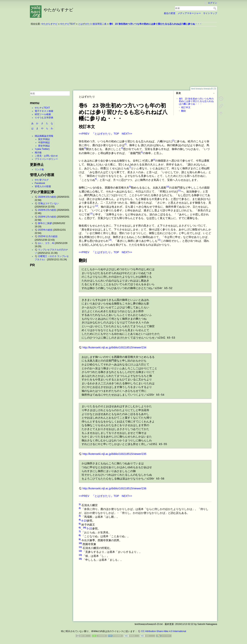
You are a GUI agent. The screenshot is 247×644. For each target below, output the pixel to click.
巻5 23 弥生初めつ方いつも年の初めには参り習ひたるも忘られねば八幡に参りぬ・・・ (156, 24)
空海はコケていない (48, 203)
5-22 (90, 529)
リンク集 (39, 169)
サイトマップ (210, 13)
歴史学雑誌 (44, 146)
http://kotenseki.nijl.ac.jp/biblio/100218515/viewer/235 (115, 454)
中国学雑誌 (44, 142)
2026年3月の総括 (47, 197)
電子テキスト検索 (44, 111)
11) (179, 191)
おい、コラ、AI (46, 243)
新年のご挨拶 (45, 223)
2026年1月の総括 (47, 217)
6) (154, 160)
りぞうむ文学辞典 (44, 118)
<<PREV (84, 134)
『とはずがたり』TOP (105, 134)
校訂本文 (186, 107)
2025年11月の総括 (48, 236)
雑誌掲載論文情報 (44, 136)
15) (159, 240)
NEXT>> (127, 134)
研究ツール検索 (43, 114)
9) (130, 187)
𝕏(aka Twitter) (42, 149)
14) (110, 240)
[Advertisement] (123, 56)
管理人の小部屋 (43, 186)
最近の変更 (170, 13)
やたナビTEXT (68, 24)
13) (91, 213)
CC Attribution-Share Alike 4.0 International (164, 631)
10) (168, 187)
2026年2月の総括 (47, 210)
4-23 (84, 521)
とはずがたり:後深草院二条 (92, 24)
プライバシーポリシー (46, 159)
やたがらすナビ (49, 24)
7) (130, 167)
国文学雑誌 (44, 139)
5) (142, 152)
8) (96, 179)
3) (85, 148)
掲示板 (38, 153)
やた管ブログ (42, 180)
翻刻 (184, 111)
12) (96, 206)
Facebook (40, 183)
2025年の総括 (45, 230)
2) (126, 144)
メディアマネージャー (189, 13)
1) (173, 140)
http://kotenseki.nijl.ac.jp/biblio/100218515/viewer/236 (115, 488)
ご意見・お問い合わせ (46, 156)
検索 (215, 8)
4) (122, 148)
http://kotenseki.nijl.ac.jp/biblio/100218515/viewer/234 (115, 347)
